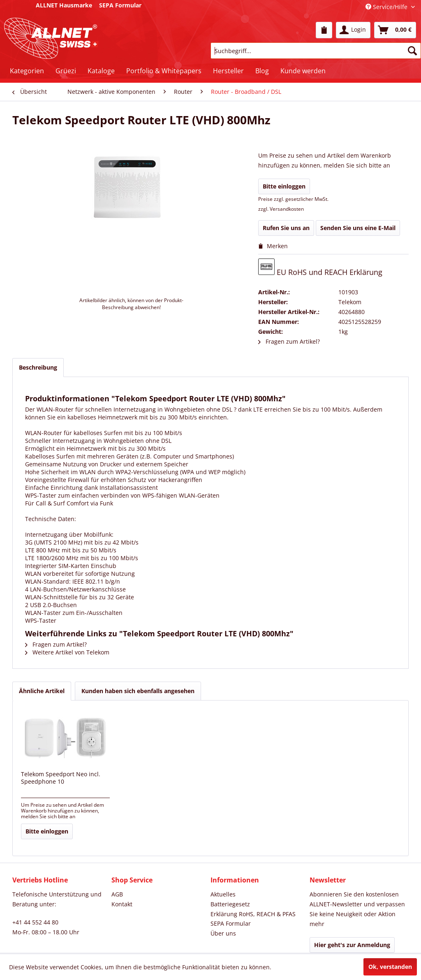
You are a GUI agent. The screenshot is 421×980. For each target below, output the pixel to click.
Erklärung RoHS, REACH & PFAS (253, 914)
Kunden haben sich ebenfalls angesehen (138, 691)
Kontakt (122, 904)
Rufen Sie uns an (286, 228)
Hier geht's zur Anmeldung (352, 945)
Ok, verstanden (390, 967)
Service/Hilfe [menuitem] (387, 7)
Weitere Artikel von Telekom (67, 652)
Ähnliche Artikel (42, 691)
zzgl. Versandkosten (281, 209)
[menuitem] (324, 30)
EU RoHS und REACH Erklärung (320, 268)
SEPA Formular (231, 923)
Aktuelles (223, 894)
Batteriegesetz (230, 904)
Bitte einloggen (284, 186)
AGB (117, 894)
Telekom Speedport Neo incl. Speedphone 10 (61, 778)
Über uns (223, 933)
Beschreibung (38, 367)
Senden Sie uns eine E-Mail (358, 228)
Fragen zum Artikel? (289, 341)
